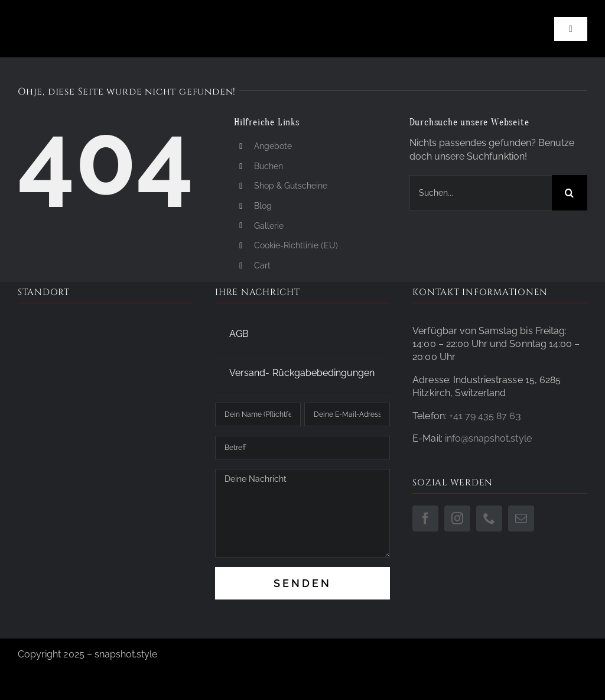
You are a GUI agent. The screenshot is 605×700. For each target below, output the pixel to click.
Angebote (273, 146)
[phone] (489, 518)
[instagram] (457, 518)
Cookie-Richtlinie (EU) (296, 245)
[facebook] (425, 518)
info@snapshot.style (488, 438)
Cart (262, 265)
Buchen (269, 166)
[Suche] (570, 193)
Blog (263, 206)
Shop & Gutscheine (291, 186)
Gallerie (269, 226)
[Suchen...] (481, 193)
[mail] (521, 518)
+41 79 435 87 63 (485, 416)
